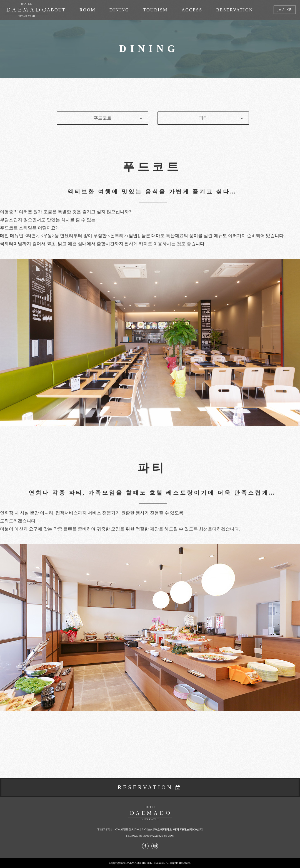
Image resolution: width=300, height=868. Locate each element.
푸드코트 (102, 118)
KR (289, 9)
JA (280, 9)
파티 (203, 118)
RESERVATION (145, 787)
